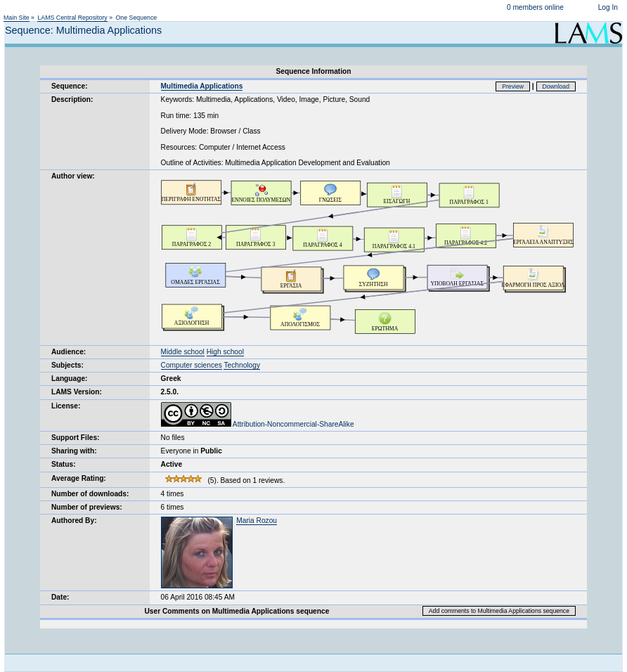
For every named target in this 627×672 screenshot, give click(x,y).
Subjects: (67, 365)
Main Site (17, 18)
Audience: (69, 352)
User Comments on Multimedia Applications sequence (237, 611)
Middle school (183, 352)
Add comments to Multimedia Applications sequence (499, 611)
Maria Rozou (257, 521)
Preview (513, 86)
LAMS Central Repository (72, 18)
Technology (242, 365)
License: (66, 406)
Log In (608, 7)
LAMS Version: (77, 392)
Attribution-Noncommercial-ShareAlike (258, 424)
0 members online (535, 7)
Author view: (73, 176)
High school (225, 352)
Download (556, 86)
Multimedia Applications (202, 86)
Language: (70, 379)
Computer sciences (192, 365)
